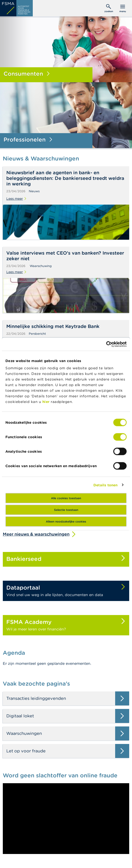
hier (47, 402)
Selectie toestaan (66, 510)
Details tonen (105, 485)
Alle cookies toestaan (66, 498)
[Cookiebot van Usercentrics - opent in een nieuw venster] (106, 344)
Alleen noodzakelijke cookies (66, 521)
